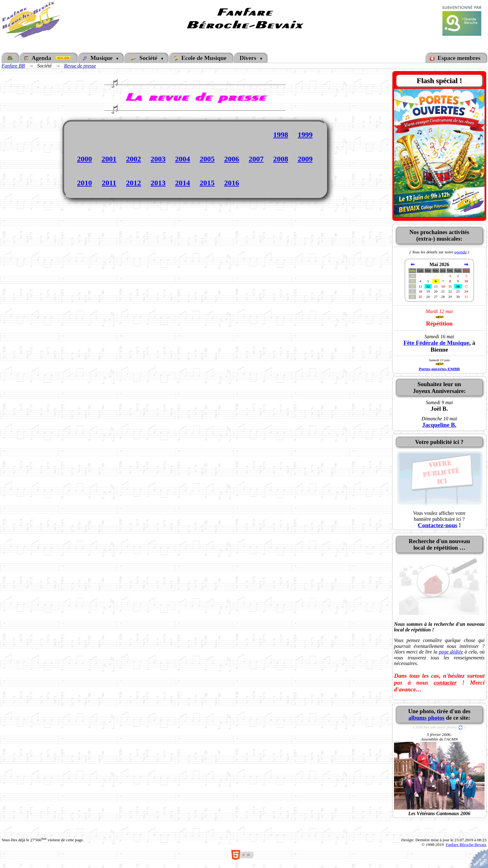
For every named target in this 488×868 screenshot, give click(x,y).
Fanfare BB (13, 66)
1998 (281, 135)
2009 (305, 159)
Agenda (48, 58)
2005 (207, 159)
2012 (134, 183)
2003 (158, 159)
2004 (183, 159)
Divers (249, 58)
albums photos (426, 718)
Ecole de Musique (201, 58)
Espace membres (456, 58)
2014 (183, 183)
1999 (305, 135)
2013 (158, 183)
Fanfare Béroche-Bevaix (466, 845)
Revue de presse (80, 66)
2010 (84, 183)
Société (145, 58)
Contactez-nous (437, 525)
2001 (109, 159)
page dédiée (451, 652)
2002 (134, 159)
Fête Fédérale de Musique (436, 343)
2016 (232, 183)
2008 (281, 159)
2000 (84, 159)
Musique (99, 58)
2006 (232, 159)
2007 (256, 159)
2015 (207, 183)
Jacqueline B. (439, 425)
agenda (460, 252)
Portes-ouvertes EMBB (439, 369)
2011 (109, 183)
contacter (445, 683)
